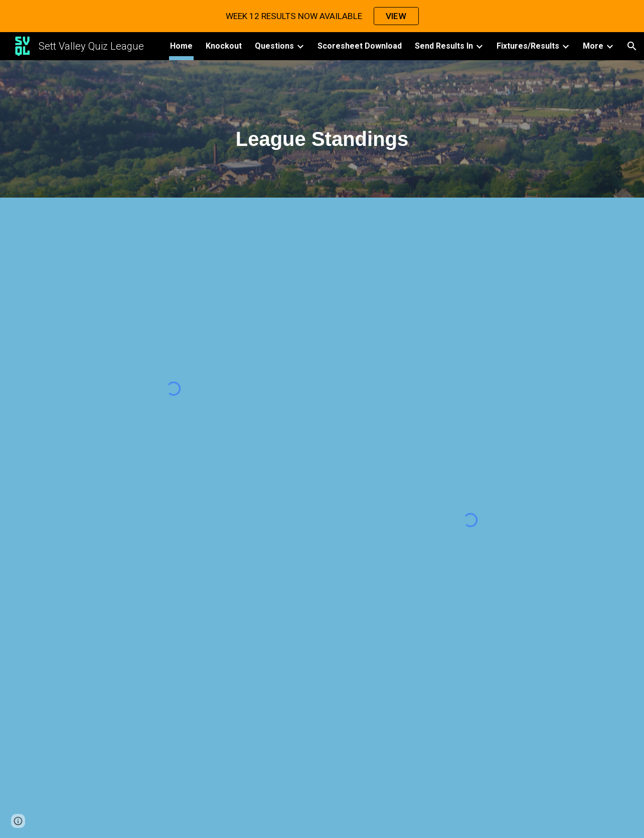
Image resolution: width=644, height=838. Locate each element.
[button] (632, 46)
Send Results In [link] (444, 46)
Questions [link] (274, 46)
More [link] (593, 46)
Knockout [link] (224, 46)
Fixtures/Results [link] (528, 46)
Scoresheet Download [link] (360, 46)
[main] (322, 132)
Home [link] (181, 46)
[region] (322, 16)
